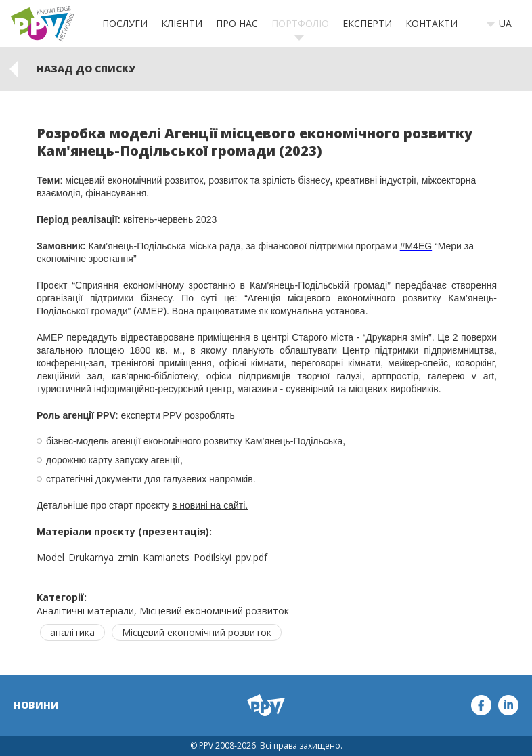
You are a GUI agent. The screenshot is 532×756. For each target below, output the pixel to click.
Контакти (431, 23)
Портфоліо (300, 23)
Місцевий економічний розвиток (197, 632)
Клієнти (182, 23)
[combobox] (503, 24)
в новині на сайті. (210, 505)
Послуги (125, 23)
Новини (36, 705)
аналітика (72, 632)
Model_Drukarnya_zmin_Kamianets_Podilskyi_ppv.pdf (152, 557)
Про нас (237, 23)
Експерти (367, 23)
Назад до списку (86, 69)
